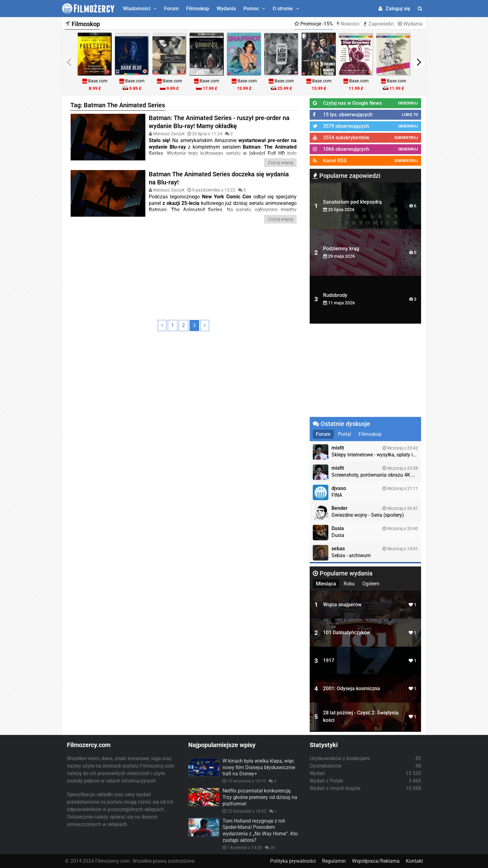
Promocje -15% (314, 24)
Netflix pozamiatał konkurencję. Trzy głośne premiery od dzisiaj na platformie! (260, 797)
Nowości (348, 24)
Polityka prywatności (293, 861)
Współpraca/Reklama (376, 861)
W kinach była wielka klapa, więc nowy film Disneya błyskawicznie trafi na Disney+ (259, 767)
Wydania (226, 9)
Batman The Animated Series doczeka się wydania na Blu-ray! (219, 178)
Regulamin (334, 861)
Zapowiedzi (379, 24)
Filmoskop (198, 9)
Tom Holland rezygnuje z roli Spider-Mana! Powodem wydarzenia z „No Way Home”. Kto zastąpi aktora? (260, 831)
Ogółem (371, 584)
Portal (345, 434)
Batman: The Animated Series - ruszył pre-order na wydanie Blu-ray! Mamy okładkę (219, 122)
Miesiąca (326, 584)
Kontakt (414, 861)
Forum (171, 9)
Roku (349, 584)
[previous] (70, 62)
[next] (418, 62)
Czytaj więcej (280, 163)
